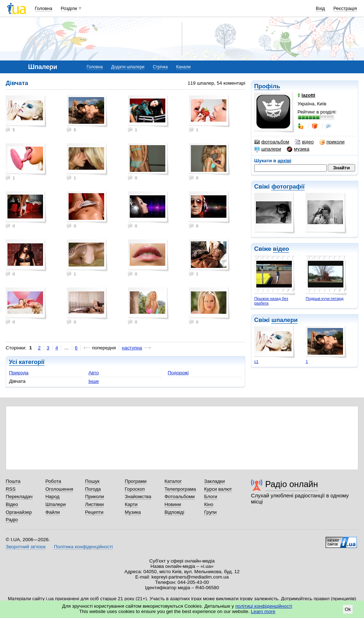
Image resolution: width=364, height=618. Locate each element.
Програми (136, 481)
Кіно (209, 504)
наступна (132, 348)
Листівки (94, 504)
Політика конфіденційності (83, 547)
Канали (184, 67)
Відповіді (175, 512)
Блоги (211, 496)
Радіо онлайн (292, 484)
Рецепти (94, 512)
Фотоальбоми (180, 496)
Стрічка (160, 67)
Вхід (321, 8)
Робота (53, 481)
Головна (44, 8)
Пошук (92, 481)
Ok (348, 609)
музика (298, 149)
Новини (173, 504)
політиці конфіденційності (264, 606)
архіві (285, 161)
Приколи (94, 496)
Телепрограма (180, 489)
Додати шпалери (128, 67)
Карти (131, 504)
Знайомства (138, 496)
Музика (133, 512)
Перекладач (19, 496)
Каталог (173, 481)
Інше (94, 381)
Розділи (69, 8)
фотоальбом (272, 142)
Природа (19, 373)
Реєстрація (345, 8)
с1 (256, 361)
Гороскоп (135, 489)
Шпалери (56, 504)
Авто (94, 373)
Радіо (12, 520)
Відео (12, 504)
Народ (53, 496)
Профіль (267, 86)
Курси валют (218, 489)
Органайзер (19, 512)
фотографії (288, 187)
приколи (332, 142)
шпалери (268, 149)
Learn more (263, 611)
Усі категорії (27, 362)
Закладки (214, 481)
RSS (11, 489)
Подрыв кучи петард (325, 299)
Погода (93, 489)
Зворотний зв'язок (26, 547)
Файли (53, 512)
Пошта (13, 481)
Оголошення (59, 489)
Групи (210, 512)
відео (304, 142)
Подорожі (178, 373)
